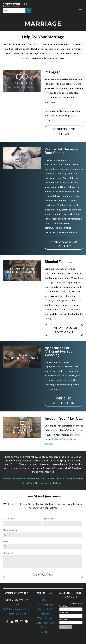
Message (7, 553)
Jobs (45, 632)
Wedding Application (64, 401)
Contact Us (43, 574)
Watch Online (45, 618)
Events (45, 627)
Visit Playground (45, 623)
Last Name (48, 519)
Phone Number (10, 530)
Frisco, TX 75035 (17, 614)
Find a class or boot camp (64, 244)
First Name (8, 519)
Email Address (66, 606)
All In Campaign (45, 605)
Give (45, 600)
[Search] (28, 11)
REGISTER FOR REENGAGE (64, 131)
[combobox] (14, 11)
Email (5, 542)
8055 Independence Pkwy (17, 609)
